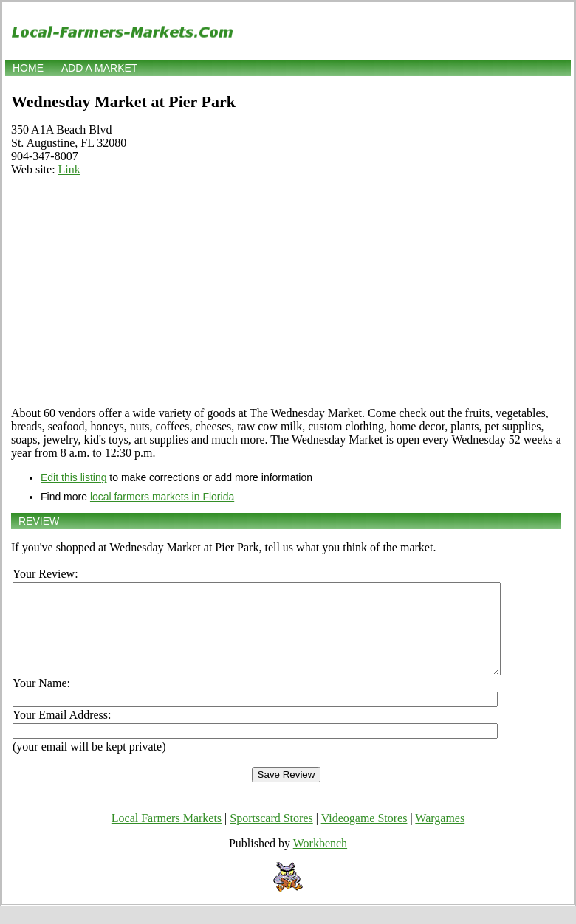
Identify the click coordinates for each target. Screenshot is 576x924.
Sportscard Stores (271, 836)
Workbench (320, 861)
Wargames (440, 836)
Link (69, 169)
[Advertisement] (286, 292)
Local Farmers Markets (167, 836)
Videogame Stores (364, 836)
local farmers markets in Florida (162, 497)
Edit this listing (73, 477)
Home (28, 68)
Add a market (99, 68)
